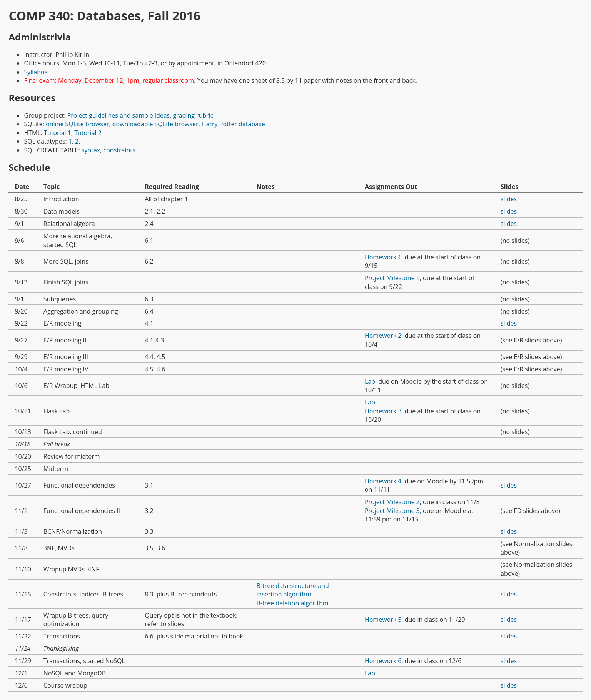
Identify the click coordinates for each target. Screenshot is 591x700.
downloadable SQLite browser (155, 124)
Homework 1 (383, 257)
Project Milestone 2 (392, 502)
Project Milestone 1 (392, 278)
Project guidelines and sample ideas (119, 115)
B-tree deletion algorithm (292, 603)
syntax (91, 150)
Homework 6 (383, 661)
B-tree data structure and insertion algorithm (292, 590)
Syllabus (36, 72)
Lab (370, 381)
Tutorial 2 (88, 133)
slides (509, 199)
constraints (119, 150)
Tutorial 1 (58, 133)
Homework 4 (383, 481)
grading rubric (193, 115)
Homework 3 (383, 411)
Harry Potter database (233, 124)
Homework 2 (383, 336)
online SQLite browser (77, 124)
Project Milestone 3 (392, 511)
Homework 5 (383, 620)
